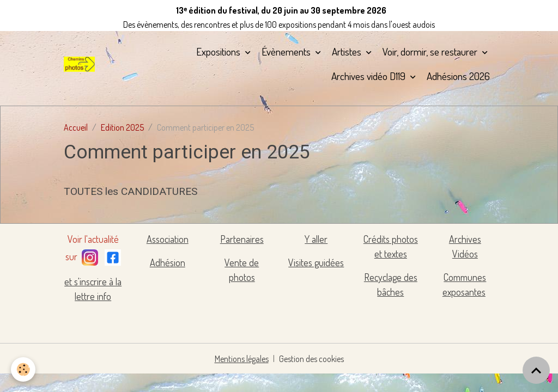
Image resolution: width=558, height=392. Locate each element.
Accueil (76, 127)
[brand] (79, 64)
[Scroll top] (536, 370)
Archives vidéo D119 (369, 76)
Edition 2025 (122, 127)
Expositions (219, 51)
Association (168, 239)
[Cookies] (23, 369)
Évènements (287, 51)
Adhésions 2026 (458, 76)
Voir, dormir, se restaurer (431, 51)
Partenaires (242, 239)
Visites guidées (316, 262)
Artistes (348, 51)
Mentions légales (242, 359)
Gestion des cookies (311, 359)
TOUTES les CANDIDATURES (131, 191)
